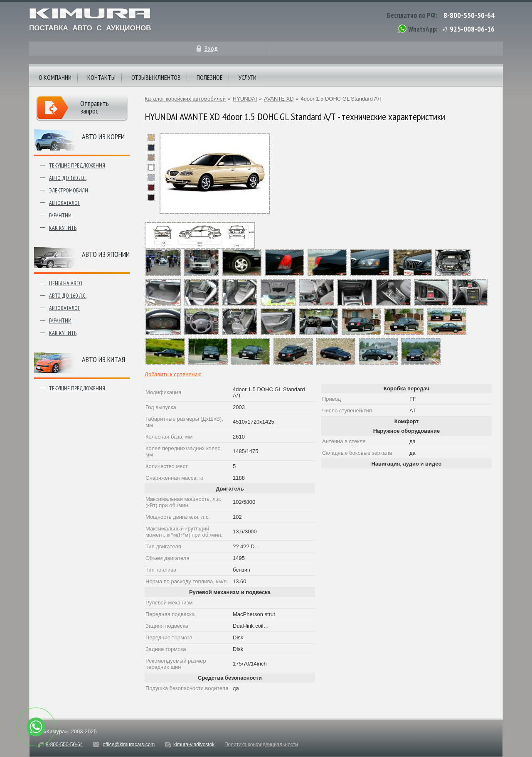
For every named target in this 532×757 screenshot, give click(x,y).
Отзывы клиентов (156, 77)
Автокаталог (64, 203)
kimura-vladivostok (194, 745)
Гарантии (60, 215)
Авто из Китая (103, 359)
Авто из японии (106, 254)
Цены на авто (66, 283)
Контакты (101, 77)
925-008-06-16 (472, 29)
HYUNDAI (245, 99)
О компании (55, 77)
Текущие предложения (77, 165)
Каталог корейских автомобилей (185, 99)
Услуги (248, 77)
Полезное (210, 77)
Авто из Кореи (103, 137)
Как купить (63, 228)
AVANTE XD (279, 99)
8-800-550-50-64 (469, 15)
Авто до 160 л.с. (68, 178)
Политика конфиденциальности (261, 745)
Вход (211, 48)
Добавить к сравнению (173, 374)
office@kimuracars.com (129, 745)
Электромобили (69, 190)
